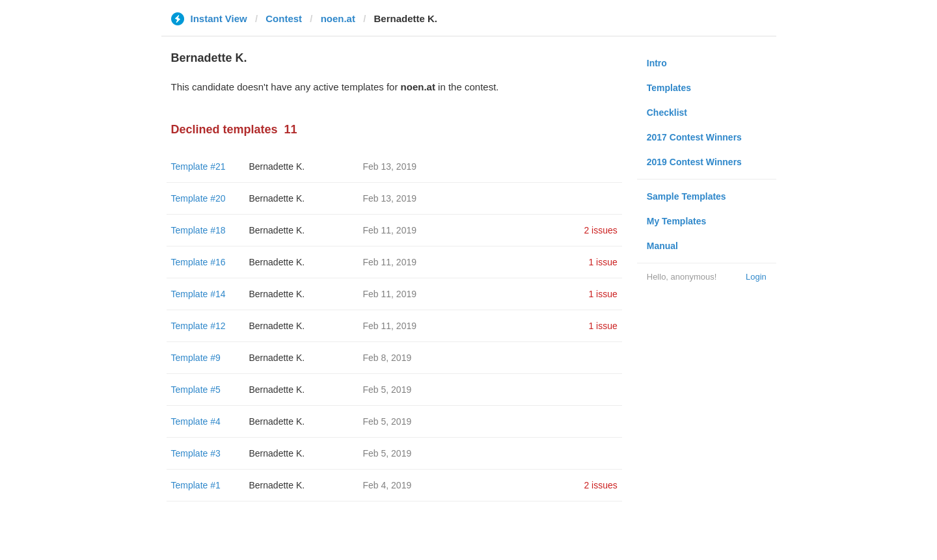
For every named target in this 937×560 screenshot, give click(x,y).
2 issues (600, 230)
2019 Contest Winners (694, 162)
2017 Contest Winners (694, 137)
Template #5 (196, 390)
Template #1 (196, 485)
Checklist (667, 113)
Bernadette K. (277, 167)
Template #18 (198, 230)
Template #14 (198, 294)
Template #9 (196, 358)
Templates (669, 88)
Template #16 (198, 262)
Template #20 (198, 198)
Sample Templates (686, 196)
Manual (662, 246)
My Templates (677, 221)
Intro (657, 63)
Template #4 (196, 421)
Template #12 (198, 326)
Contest (284, 19)
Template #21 (198, 167)
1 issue (603, 262)
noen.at (338, 19)
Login (756, 277)
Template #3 (196, 453)
